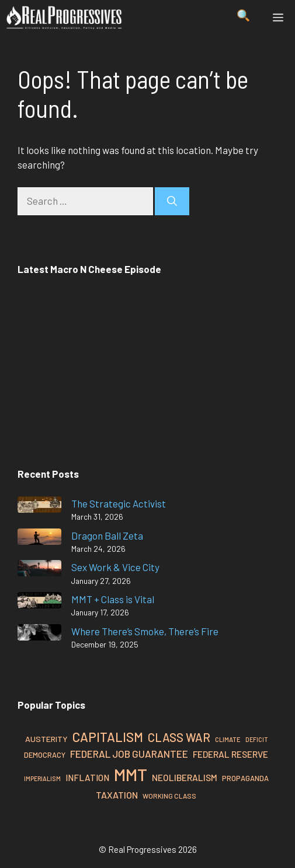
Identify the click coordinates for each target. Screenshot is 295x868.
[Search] (172, 201)
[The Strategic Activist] (39, 507)
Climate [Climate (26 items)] (228, 739)
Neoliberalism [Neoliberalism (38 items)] (185, 777)
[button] (243, 17)
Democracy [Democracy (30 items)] (45, 755)
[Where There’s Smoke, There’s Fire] (39, 634)
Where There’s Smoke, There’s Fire (145, 631)
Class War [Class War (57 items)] (179, 737)
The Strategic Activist (119, 503)
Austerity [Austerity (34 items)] (46, 739)
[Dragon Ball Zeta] (39, 539)
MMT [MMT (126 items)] (131, 774)
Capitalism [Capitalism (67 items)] (108, 737)
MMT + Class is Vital (113, 599)
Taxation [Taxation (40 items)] (117, 795)
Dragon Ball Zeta (107, 535)
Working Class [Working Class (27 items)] (169, 796)
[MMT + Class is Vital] (39, 602)
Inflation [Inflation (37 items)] (87, 778)
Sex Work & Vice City (115, 567)
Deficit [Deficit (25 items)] (256, 739)
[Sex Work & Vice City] (39, 570)
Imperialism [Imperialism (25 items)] (42, 778)
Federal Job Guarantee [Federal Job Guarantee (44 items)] (129, 754)
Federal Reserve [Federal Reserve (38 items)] (230, 754)
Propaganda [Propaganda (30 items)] (245, 778)
